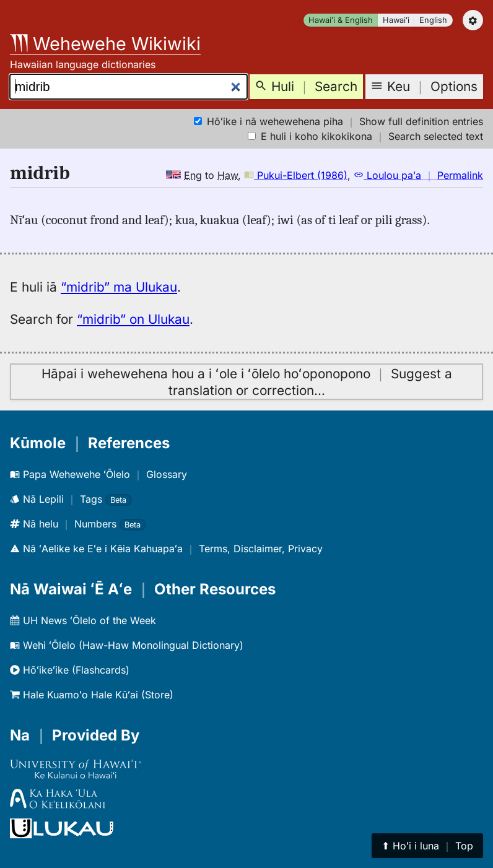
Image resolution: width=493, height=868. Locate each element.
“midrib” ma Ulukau (119, 287)
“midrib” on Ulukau (133, 319)
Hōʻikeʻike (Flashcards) (70, 670)
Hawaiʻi (396, 20)
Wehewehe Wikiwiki (105, 44)
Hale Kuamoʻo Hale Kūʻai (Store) (92, 695)
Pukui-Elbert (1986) (296, 175)
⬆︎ (427, 846)
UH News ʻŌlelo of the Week (83, 620)
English (433, 20)
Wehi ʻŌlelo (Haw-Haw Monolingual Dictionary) (127, 645)
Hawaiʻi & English (341, 20)
